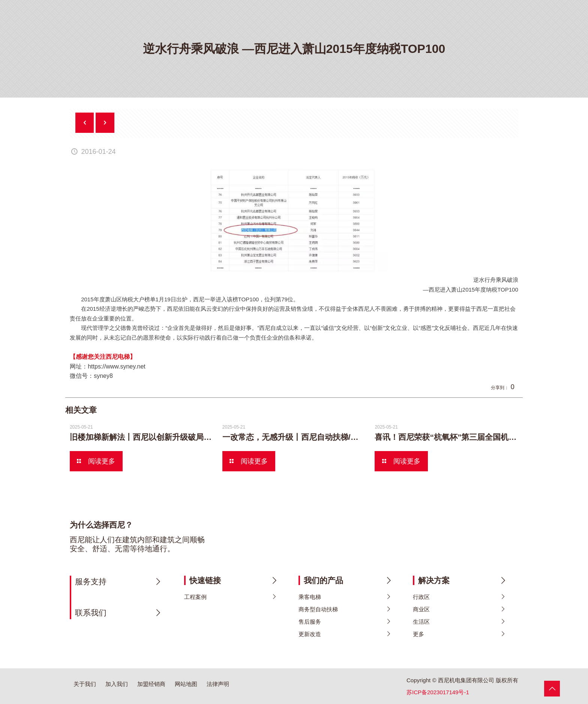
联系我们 (91, 613)
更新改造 (310, 634)
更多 (418, 634)
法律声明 (218, 684)
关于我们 (85, 684)
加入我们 (117, 684)
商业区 (421, 609)
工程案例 (195, 597)
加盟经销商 (151, 684)
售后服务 (310, 622)
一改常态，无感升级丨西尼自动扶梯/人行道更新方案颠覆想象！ (334, 437)
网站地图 (186, 684)
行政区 (421, 597)
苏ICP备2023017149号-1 (438, 692)
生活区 (421, 622)
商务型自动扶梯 (318, 609)
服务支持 (91, 581)
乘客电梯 (310, 597)
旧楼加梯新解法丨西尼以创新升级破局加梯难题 (152, 437)
